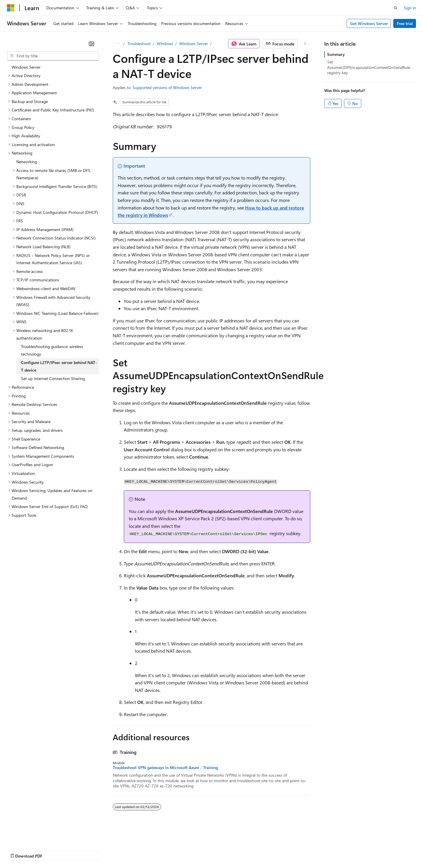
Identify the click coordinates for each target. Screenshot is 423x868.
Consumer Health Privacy (167, 850)
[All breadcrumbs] (118, 44)
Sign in (410, 8)
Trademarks (242, 850)
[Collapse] (91, 44)
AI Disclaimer (19, 850)
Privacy (127, 850)
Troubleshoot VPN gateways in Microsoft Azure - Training (165, 768)
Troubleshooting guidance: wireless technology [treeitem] (52, 350)
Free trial (405, 23)
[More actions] (305, 44)
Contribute (104, 850)
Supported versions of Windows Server (167, 87)
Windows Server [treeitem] (26, 67)
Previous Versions (53, 850)
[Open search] (396, 8)
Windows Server (194, 44)
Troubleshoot (139, 44)
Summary (336, 54)
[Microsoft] (11, 8)
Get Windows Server (369, 23)
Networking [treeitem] (27, 162)
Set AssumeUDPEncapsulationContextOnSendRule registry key (369, 67)
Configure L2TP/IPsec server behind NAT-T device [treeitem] (59, 366)
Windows (165, 44)
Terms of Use (213, 850)
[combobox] (53, 56)
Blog (79, 850)
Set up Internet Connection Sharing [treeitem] (53, 378)
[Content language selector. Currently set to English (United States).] (34, 836)
